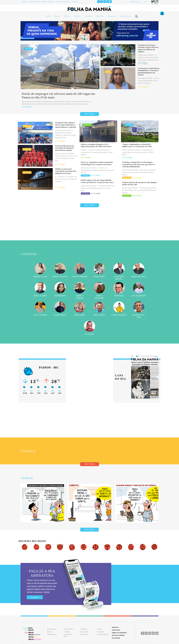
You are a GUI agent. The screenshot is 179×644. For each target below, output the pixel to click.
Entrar (75, 2)
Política (67, 16)
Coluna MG (112, 16)
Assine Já (25, 2)
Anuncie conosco (47, 2)
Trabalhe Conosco (63, 2)
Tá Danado (100, 16)
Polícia (57, 16)
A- (148, 2)
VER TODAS (89, 530)
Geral (48, 16)
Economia (88, 16)
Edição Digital (126, 16)
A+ (145, 2)
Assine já (35, 597)
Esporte (78, 16)
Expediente (34, 2)
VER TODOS (90, 114)
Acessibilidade (135, 2)
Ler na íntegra (27, 107)
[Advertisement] (89, 230)
